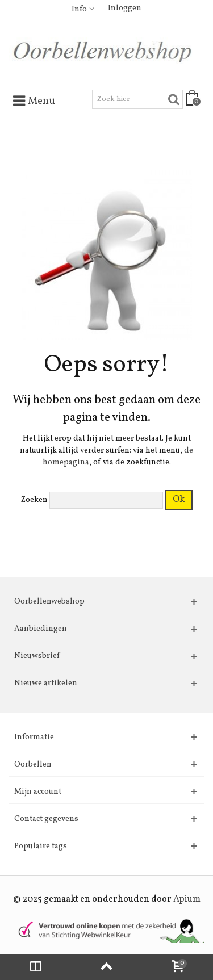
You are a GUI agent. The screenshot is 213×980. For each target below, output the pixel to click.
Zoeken (34, 500)
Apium (187, 899)
